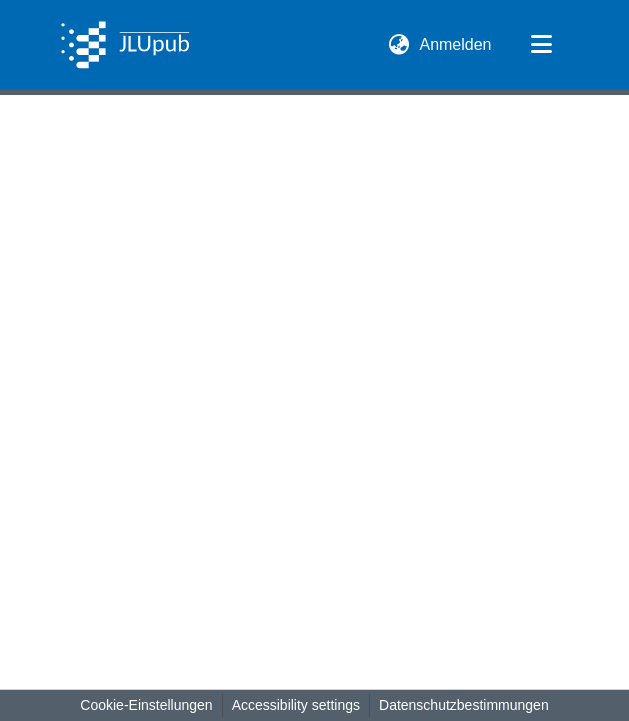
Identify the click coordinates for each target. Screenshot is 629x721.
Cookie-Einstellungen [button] (146, 705)
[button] (125, 45)
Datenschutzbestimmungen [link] (464, 705)
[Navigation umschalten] (542, 45)
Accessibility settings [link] (296, 705)
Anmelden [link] (456, 44)
